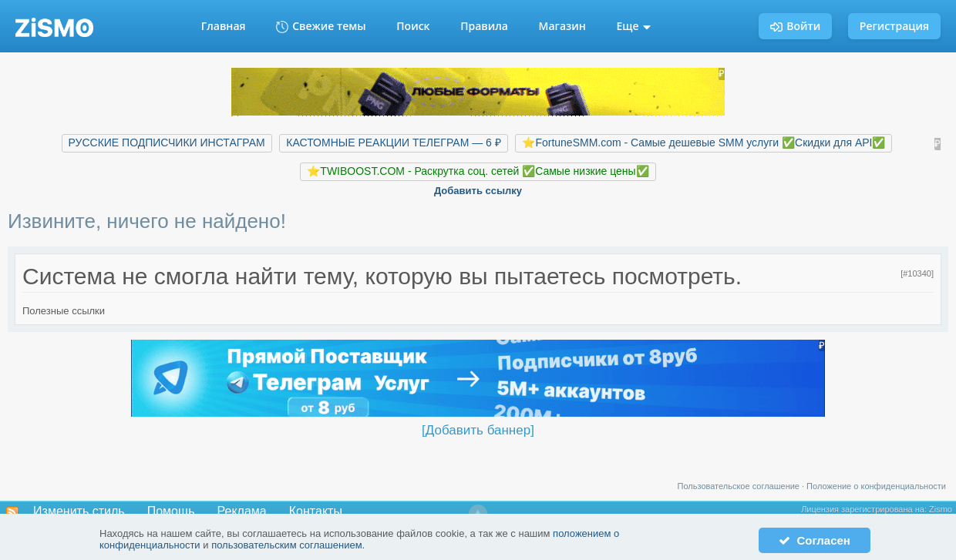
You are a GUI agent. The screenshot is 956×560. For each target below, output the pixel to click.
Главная (224, 26)
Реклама (242, 511)
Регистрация (894, 26)
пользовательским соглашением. (288, 545)
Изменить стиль (79, 511)
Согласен (815, 540)
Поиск (413, 26)
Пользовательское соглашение (739, 486)
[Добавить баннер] (478, 430)
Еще (634, 26)
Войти (795, 26)
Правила (484, 26)
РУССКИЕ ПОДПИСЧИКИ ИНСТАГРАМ (167, 143)
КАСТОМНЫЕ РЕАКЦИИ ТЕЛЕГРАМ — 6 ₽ (393, 143)
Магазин (562, 26)
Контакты (316, 511)
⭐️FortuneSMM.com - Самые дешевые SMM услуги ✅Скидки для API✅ (704, 143)
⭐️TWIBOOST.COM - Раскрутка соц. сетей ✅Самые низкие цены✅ (478, 171)
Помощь (171, 511)
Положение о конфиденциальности (876, 486)
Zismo (941, 509)
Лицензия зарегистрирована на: (865, 509)
